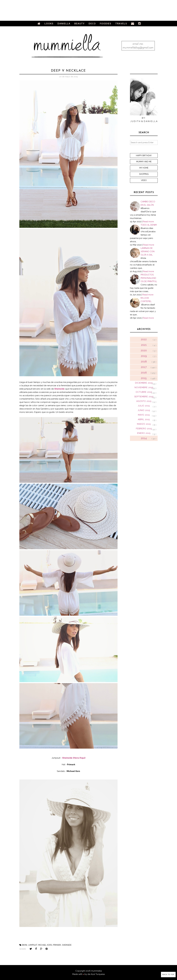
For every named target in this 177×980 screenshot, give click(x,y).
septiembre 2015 (144, 397)
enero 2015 (144, 433)
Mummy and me (144, 162)
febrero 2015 (144, 429)
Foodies (106, 24)
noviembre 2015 (144, 387)
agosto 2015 (144, 401)
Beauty (80, 24)
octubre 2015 (144, 392)
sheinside (67, 945)
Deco (92, 24)
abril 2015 (144, 419)
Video (144, 180)
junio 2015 (144, 410)
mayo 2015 (144, 415)
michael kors (45, 945)
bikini (25, 945)
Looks (49, 24)
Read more (148, 222)
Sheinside (59, 389)
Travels (121, 24)
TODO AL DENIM (149, 225)
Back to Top (168, 974)
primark (57, 945)
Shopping (144, 174)
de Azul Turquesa (96, 974)
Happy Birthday (144, 156)
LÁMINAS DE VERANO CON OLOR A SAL (148, 251)
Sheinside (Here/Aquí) (74, 758)
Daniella (64, 24)
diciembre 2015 (144, 383)
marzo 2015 (144, 424)
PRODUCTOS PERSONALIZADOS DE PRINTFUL (149, 278)
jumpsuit (33, 945)
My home (144, 168)
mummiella (96, 971)
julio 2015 (144, 406)
